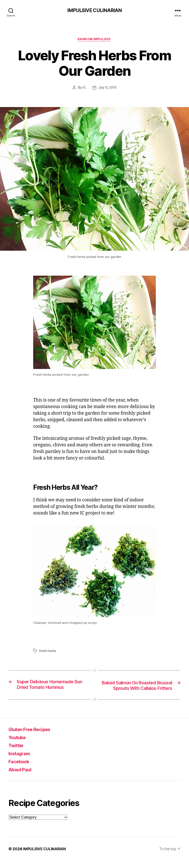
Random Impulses (94, 40)
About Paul (21, 777)
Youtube (18, 745)
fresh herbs (48, 652)
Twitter (17, 753)
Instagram (20, 761)
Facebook (20, 769)
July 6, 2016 (107, 88)
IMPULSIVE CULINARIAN (94, 11)
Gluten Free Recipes (32, 737)
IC (84, 88)
